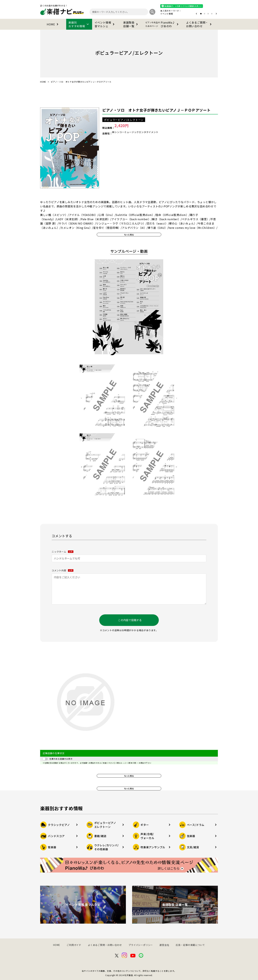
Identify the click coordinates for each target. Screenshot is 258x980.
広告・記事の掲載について (190, 945)
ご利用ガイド (74, 945)
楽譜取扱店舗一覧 (131, 24)
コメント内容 (63, 570)
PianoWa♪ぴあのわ (163, 24)
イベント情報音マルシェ (105, 24)
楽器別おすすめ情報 (79, 24)
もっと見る (129, 235)
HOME (53, 24)
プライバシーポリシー (141, 945)
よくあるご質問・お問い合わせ (199, 24)
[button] (196, 14)
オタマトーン (157, 14)
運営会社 (164, 945)
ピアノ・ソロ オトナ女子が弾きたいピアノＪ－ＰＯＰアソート (156, 110)
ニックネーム (63, 552)
